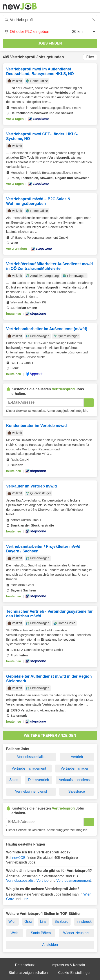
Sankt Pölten (41, 933)
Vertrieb (77, 757)
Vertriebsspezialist (31, 757)
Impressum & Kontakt (68, 965)
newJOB (19, 858)
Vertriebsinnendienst (31, 791)
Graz (10, 899)
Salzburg (61, 922)
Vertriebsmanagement (29, 768)
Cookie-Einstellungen (75, 973)
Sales (14, 780)
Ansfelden (50, 945)
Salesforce (77, 791)
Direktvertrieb (39, 780)
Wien (87, 894)
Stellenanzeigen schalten (28, 973)
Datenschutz (25, 965)
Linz (25, 899)
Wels (14, 933)
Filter (90, 57)
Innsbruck (84, 922)
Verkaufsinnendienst (75, 780)
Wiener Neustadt (76, 933)
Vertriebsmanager (75, 768)
